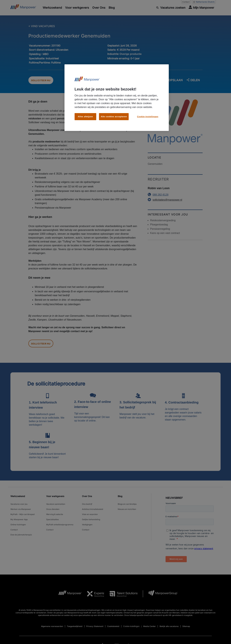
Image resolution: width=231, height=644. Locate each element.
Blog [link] (120, 500)
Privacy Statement (95, 630)
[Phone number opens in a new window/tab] (175, 197)
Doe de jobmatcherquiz (21, 531)
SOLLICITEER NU (44, 81)
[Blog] (112, 8)
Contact (14, 527)
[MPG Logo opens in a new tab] (160, 597)
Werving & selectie (55, 515)
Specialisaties (52, 519)
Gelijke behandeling (91, 519)
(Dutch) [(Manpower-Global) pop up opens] (204, 2)
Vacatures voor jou (19, 507)
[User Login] (201, 8)
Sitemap (186, 630)
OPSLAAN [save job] (173, 81)
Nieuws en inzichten (127, 511)
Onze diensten (53, 511)
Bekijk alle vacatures (169, 630)
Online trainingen (18, 523)
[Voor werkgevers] (77, 8)
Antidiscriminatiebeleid (93, 511)
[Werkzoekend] (52, 8)
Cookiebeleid (113, 630)
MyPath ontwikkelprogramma (60, 523)
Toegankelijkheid (75, 630)
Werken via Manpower (21, 511)
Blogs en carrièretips (127, 507)
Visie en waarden (90, 515)
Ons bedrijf (87, 507)
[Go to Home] (23, 8)
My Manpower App (19, 519)
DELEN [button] (193, 81)
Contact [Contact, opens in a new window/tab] (186, 2)
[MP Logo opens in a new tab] (68, 597)
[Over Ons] (99, 8)
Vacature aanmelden (56, 507)
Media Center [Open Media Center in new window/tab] (150, 630)
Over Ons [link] (87, 500)
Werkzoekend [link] (18, 500)
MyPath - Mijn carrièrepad (23, 515)
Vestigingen (87, 523)
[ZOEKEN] (171, 8)
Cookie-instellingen (131, 630)
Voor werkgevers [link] (55, 500)
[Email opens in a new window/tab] (175, 202)
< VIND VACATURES (42, 26)
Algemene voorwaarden (52, 630)
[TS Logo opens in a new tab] (121, 597)
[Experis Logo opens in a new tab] (93, 597)
